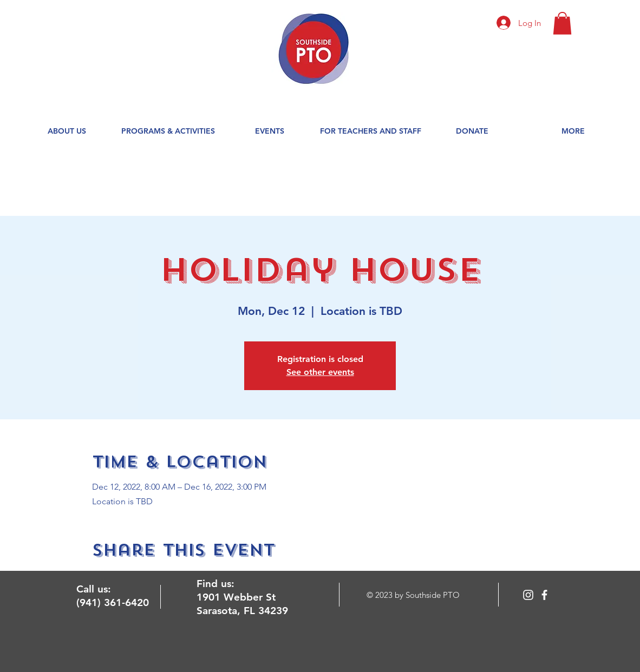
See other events (320, 372)
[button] (562, 23)
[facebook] (544, 595)
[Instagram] (528, 595)
